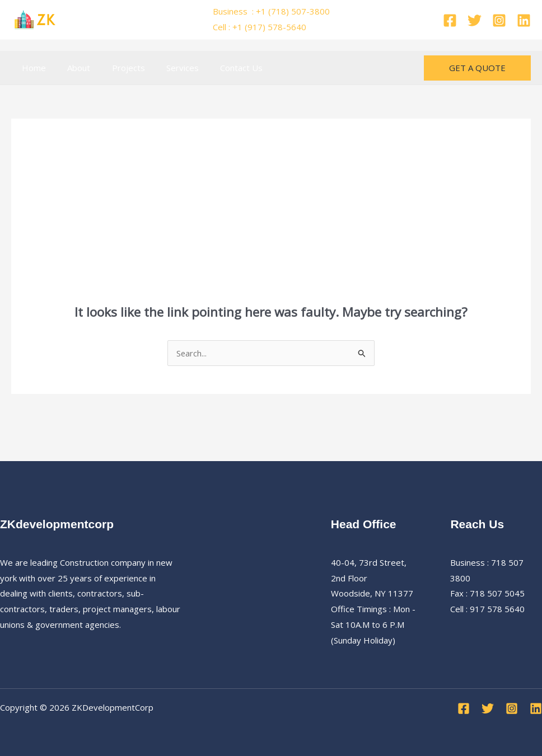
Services (166, 68)
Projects (117, 68)
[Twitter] (475, 20)
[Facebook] (450, 20)
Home (32, 68)
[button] (477, 68)
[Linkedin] (524, 20)
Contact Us (221, 68)
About (72, 68)
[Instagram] (499, 20)
